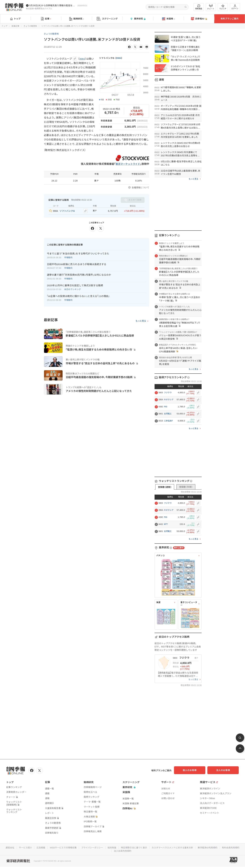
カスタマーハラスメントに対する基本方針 (185, 847)
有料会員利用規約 (111, 850)
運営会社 (19, 847)
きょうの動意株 (30, 26)
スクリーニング (107, 19)
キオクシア (169, 400)
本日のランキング (73, 289)
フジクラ (168, 393)
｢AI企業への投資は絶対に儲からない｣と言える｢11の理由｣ (78, 296)
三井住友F (168, 421)
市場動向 (68, 257)
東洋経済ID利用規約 (220, 847)
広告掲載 (50, 847)
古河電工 (168, 414)
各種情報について (140, 188)
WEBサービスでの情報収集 (73, 847)
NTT (166, 524)
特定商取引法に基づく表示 (145, 847)
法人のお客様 (225, 770)
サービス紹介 (35, 847)
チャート (211, 7)
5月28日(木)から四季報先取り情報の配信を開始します (53, 5)
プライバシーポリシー (103, 847)
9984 (119, 58)
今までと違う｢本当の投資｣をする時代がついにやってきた (78, 253)
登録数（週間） (165, 487)
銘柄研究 (77, 19)
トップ (15, 19)
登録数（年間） (186, 487)
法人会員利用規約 (134, 850)
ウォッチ (223, 7)
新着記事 (15, 26)
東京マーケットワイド (127, 164)
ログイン (235, 7)
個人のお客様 (193, 770)
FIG (166, 407)
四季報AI (199, 19)
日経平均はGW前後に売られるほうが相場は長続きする (77, 264)
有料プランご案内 (229, 19)
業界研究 (138, 19)
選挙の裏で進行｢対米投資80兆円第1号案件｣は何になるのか (79, 274)
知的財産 (123, 847)
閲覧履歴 (199, 7)
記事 (46, 19)
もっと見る (141, 321)
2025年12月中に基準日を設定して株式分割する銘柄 (75, 285)
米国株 (168, 19)
